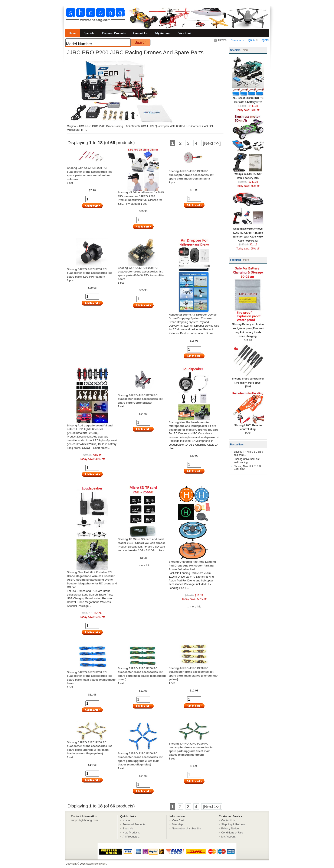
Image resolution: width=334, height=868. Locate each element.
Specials (89, 33)
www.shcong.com (96, 864)
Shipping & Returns (233, 824)
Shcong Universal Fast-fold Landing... (247, 461)
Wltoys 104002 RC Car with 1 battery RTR (248, 175)
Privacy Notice (230, 828)
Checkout (236, 40)
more (245, 50)
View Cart (185, 33)
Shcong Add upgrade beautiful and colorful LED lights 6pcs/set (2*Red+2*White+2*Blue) (90, 429)
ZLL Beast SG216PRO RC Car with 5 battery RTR (248, 99)
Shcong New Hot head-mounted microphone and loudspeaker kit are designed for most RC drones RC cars (194, 426)
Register (264, 40)
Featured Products (114, 33)
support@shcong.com (84, 820)
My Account (163, 33)
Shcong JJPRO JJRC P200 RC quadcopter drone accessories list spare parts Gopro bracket (140, 399)
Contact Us (140, 33)
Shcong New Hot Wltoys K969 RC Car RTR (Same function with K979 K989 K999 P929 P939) (248, 233)
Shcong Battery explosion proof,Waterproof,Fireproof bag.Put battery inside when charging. (248, 329)
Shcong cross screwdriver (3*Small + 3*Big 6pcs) (248, 379)
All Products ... (132, 837)
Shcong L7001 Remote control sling (248, 426)
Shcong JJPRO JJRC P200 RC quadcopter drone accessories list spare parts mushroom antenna (191, 175)
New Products (131, 832)
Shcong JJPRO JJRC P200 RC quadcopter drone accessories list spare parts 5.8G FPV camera (89, 273)
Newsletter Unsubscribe (186, 828)
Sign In (251, 40)
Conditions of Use (232, 832)
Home (72, 33)
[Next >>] (212, 143)
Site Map (177, 824)
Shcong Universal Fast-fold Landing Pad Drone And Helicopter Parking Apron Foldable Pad (192, 565)
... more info (143, 565)
